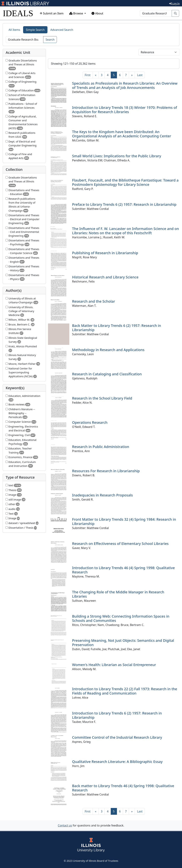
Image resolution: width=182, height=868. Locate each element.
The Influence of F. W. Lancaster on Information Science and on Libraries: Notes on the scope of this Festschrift (126, 231)
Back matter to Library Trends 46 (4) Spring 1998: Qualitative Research (123, 788)
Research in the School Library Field (102, 398)
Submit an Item (52, 13)
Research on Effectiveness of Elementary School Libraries (120, 544)
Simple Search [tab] (35, 30)
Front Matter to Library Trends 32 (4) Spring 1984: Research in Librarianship (124, 521)
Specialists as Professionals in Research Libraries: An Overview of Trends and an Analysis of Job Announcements (125, 85)
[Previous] (96, 75)
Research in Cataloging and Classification (107, 374)
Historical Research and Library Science (105, 277)
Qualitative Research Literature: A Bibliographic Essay (117, 762)
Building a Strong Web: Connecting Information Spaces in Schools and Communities (121, 618)
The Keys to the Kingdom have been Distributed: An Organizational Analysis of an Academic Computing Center (122, 134)
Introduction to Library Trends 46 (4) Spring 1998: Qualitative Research (124, 570)
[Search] (156, 13)
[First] (88, 75)
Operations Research (90, 422)
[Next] (132, 75)
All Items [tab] (14, 30)
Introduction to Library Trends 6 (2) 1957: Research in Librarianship (117, 715)
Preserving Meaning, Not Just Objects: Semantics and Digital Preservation (123, 643)
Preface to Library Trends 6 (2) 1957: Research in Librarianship (124, 204)
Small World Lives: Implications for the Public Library (117, 156)
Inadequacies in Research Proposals (103, 495)
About (97, 13)
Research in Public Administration (101, 447)
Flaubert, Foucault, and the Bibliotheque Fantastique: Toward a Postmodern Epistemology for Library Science (125, 182)
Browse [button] (77, 13)
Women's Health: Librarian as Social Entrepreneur (114, 665)
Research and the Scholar (94, 301)
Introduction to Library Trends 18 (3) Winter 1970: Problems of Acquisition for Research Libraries (125, 110)
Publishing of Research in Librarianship (105, 253)
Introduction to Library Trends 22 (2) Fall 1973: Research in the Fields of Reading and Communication (125, 691)
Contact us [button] (65, 825)
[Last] (140, 75)
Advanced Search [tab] (62, 30)
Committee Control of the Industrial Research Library (117, 737)
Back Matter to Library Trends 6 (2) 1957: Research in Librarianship (117, 328)
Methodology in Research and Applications (108, 350)
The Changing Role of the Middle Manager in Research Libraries (118, 594)
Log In (174, 3)
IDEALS (18, 13)
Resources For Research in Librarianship (106, 471)
